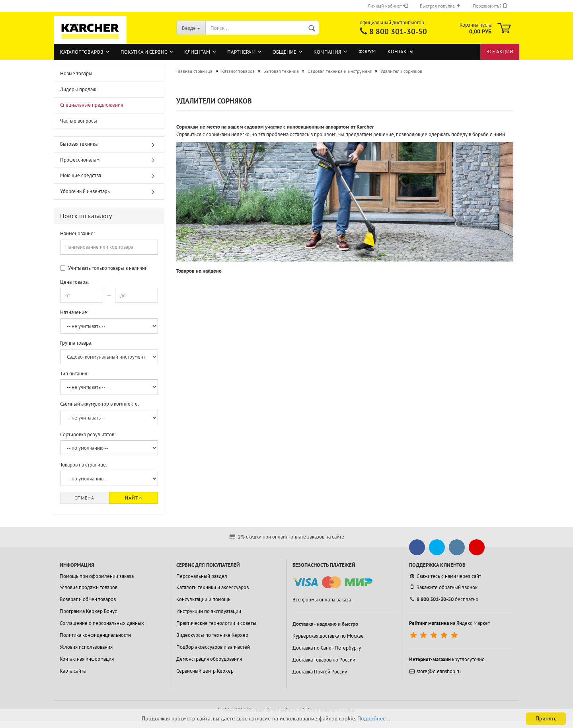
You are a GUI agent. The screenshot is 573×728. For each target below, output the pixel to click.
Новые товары (76, 73)
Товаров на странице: (84, 465)
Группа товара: (76, 343)
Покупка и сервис (144, 52)
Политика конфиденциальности (95, 635)
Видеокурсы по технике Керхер (212, 635)
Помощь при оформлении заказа (97, 576)
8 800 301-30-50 (398, 31)
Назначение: (74, 312)
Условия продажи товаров (89, 587)
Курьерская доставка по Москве (328, 636)
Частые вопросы (79, 121)
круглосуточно (447, 659)
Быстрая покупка (440, 6)
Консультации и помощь (203, 599)
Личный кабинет (388, 6)
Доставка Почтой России (320, 672)
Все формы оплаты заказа (322, 600)
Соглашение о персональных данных (102, 623)
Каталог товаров (82, 52)
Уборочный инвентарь (85, 191)
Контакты (401, 52)
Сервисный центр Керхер (205, 671)
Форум (367, 52)
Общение (285, 52)
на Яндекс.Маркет (449, 623)
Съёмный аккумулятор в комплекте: (99, 404)
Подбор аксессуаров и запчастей (213, 647)
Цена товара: (74, 282)
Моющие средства (81, 175)
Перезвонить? (490, 6)
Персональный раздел (202, 576)
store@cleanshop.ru (435, 671)
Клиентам (197, 52)
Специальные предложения (92, 105)
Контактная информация (87, 659)
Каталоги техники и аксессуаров (212, 587)
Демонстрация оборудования (209, 659)
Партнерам (241, 52)
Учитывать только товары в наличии (104, 268)
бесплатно (444, 599)
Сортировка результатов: (88, 434)
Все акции (500, 52)
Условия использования (86, 647)
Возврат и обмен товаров (88, 599)
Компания (327, 52)
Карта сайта (73, 671)
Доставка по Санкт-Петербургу (327, 648)
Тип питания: (74, 374)
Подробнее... (374, 718)
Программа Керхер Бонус (88, 611)
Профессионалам (80, 160)
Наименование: (77, 233)
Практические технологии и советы (216, 623)
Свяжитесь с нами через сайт (445, 576)
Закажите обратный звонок (443, 587)
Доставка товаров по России (324, 660)
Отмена (84, 498)
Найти (134, 498)
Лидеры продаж (78, 89)
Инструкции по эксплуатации (209, 611)
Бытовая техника (79, 144)
